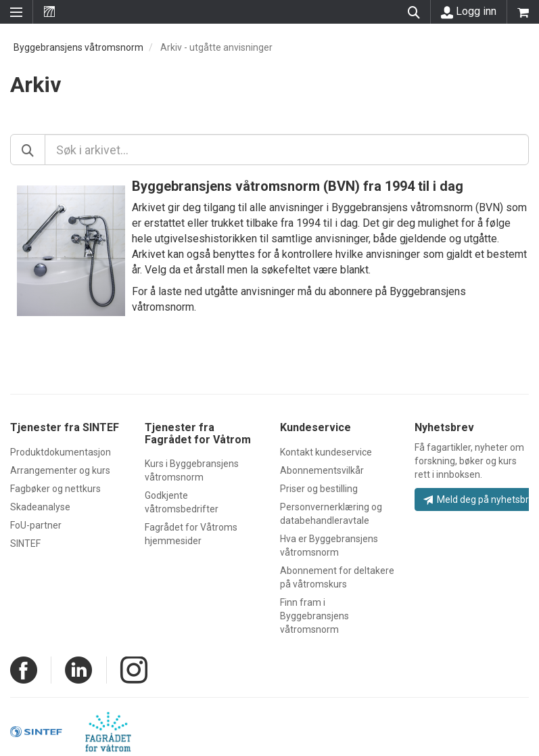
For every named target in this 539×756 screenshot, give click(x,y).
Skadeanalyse (40, 507)
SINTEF (25, 543)
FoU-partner (36, 525)
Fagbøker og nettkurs (55, 489)
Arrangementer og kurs (60, 470)
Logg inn (469, 12)
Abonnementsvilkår (322, 470)
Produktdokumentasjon (61, 452)
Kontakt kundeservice (326, 452)
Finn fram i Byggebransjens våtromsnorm (314, 616)
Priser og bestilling (319, 489)
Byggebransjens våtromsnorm (78, 47)
